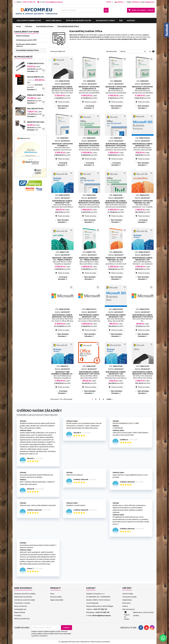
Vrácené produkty (129, 597)
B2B (121, 21)
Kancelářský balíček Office (27, 50)
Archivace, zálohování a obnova (26, 45)
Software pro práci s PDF (26, 40)
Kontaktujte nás (20, 609)
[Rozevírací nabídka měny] (110, 2)
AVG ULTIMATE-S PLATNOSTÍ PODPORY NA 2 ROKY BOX (36, 77)
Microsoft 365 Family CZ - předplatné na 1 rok (89, 260)
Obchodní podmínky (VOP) (29, 21)
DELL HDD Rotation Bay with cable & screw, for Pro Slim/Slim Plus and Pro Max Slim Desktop (36, 109)
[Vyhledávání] (84, 10)
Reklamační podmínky (23, 597)
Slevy (52, 594)
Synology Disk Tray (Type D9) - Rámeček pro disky (36, 95)
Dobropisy (126, 603)
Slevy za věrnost (21, 606)
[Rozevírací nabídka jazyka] (120, 2)
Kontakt (131, 21)
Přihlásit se (136, 2)
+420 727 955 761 (29, 2)
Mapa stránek (20, 612)
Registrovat (150, 2)
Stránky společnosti (22, 619)
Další (110, 399)
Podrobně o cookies (22, 603)
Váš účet (127, 588)
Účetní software (23, 36)
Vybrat (133, 52)
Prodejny (18, 616)
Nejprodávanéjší (23, 57)
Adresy (125, 606)
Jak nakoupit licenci (105, 21)
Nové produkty (56, 597)
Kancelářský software (27, 32)
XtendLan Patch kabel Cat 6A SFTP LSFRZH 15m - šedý (36, 63)
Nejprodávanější (57, 600)
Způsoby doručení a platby (79, 21)
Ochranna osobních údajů (25, 600)
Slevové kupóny (128, 609)
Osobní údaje (128, 594)
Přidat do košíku (62, 102)
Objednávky (127, 600)
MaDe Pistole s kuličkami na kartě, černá (36, 122)
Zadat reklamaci (54, 21)
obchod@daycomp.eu (54, 2)
